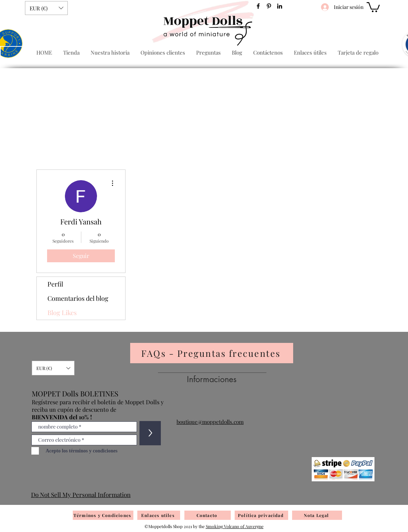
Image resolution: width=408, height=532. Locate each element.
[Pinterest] (269, 6)
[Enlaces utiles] (159, 515)
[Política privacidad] (261, 515)
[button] (46, 8)
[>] (150, 433)
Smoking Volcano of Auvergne (235, 526)
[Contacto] (208, 515)
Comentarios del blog (78, 298)
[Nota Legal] (317, 515)
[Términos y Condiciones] (103, 515)
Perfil (55, 284)
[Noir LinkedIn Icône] (280, 6)
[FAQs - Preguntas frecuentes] (212, 353)
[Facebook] (258, 6)
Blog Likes (62, 313)
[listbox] (46, 8)
